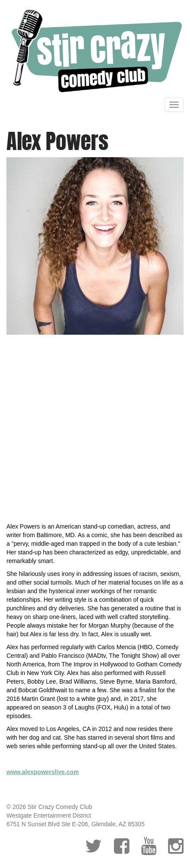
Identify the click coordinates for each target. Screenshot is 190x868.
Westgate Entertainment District (49, 815)
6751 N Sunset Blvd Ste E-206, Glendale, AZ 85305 (75, 824)
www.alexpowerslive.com (43, 772)
